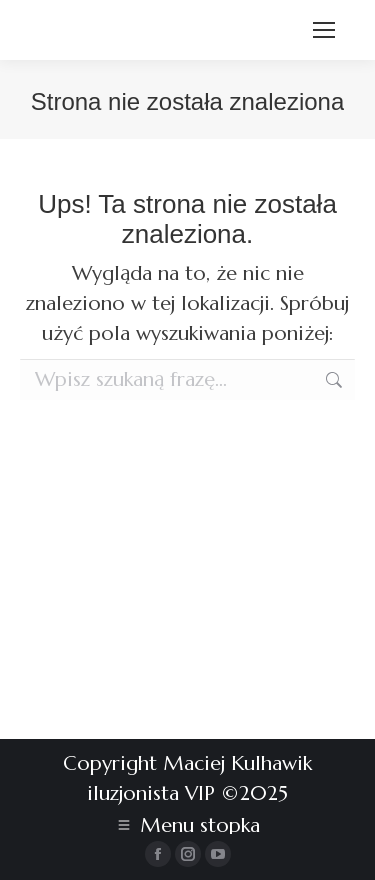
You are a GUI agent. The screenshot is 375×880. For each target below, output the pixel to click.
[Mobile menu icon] (324, 30)
